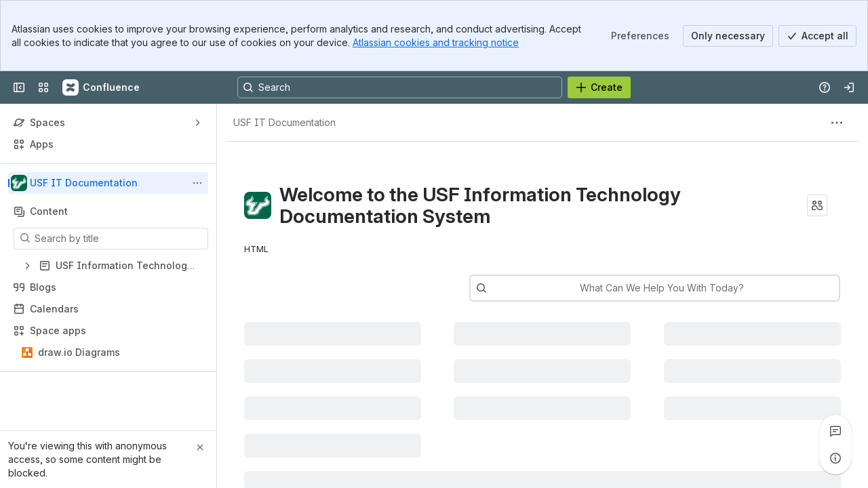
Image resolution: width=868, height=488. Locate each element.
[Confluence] (102, 87)
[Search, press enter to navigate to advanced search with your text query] (400, 87)
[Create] (599, 87)
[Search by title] (119, 239)
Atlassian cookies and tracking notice (436, 42)
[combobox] (520, 288)
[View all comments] (835, 431)
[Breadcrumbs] (284, 123)
